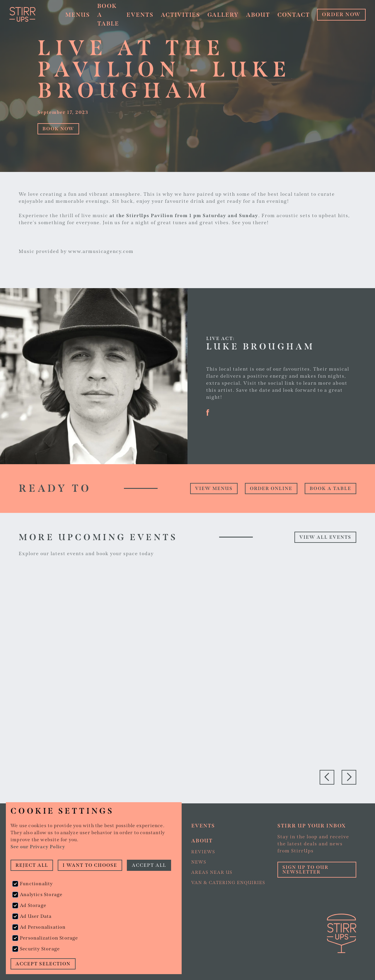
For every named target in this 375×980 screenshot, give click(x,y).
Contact (294, 15)
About (258, 15)
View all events (325, 537)
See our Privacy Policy (38, 847)
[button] (77, 15)
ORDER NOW (341, 15)
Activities (180, 15)
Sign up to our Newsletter (305, 870)
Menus (78, 15)
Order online (271, 488)
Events (140, 15)
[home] (32, 14)
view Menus (214, 488)
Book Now (58, 129)
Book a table (330, 488)
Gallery (223, 15)
